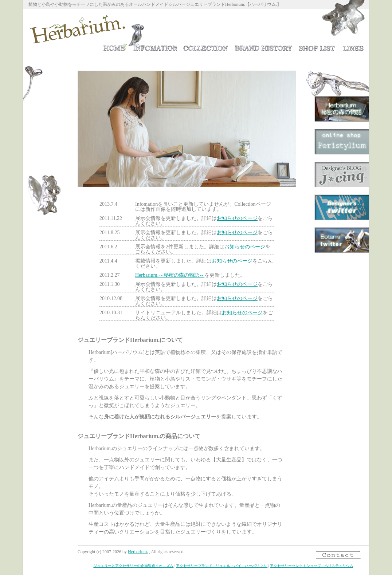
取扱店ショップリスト (317, 46)
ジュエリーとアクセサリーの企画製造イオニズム (133, 566)
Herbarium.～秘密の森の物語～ (342, 109)
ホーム (114, 46)
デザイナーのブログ (342, 174)
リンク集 (353, 46)
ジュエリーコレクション (206, 46)
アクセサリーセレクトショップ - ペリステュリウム (311, 566)
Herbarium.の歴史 (263, 46)
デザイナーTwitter (342, 207)
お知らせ (154, 46)
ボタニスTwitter (342, 240)
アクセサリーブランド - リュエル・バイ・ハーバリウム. (222, 566)
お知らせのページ (237, 218)
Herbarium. (138, 552)
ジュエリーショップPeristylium (342, 142)
